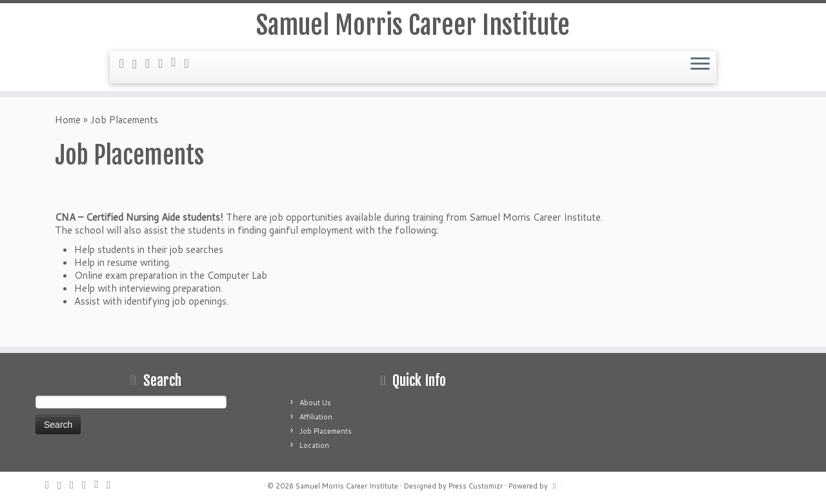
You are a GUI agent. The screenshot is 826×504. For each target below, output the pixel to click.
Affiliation (316, 417)
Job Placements (326, 431)
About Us (315, 403)
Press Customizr (476, 486)
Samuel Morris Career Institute (413, 25)
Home (68, 120)
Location (314, 445)
